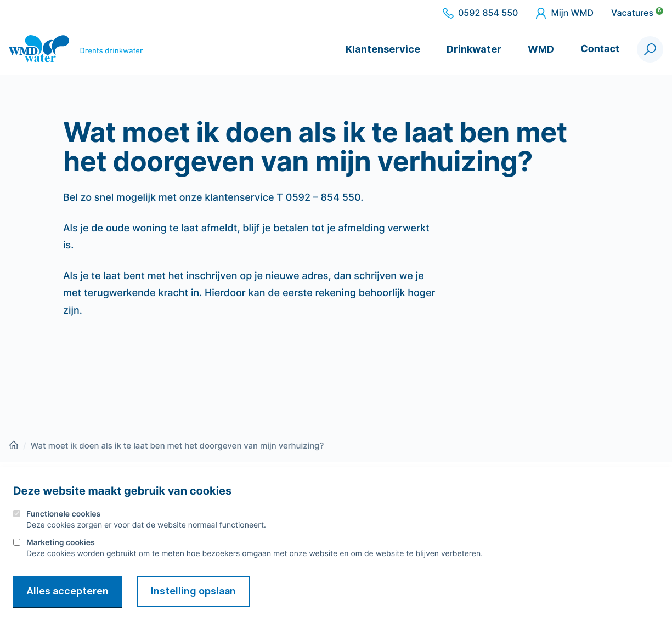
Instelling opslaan (193, 591)
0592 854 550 (480, 13)
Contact (600, 49)
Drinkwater (474, 49)
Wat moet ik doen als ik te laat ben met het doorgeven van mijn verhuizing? (177, 446)
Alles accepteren (67, 591)
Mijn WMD (564, 13)
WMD (541, 49)
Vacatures (637, 13)
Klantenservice (383, 49)
